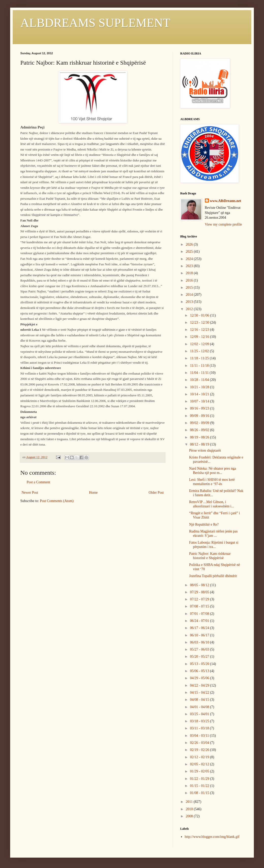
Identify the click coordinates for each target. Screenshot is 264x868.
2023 (190, 266)
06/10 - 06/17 (200, 635)
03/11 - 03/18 (200, 728)
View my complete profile (224, 224)
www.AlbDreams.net (226, 201)
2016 (190, 280)
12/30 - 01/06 (200, 315)
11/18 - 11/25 (200, 358)
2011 (190, 802)
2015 (190, 288)
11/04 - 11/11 (200, 373)
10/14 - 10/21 (200, 394)
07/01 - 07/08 (200, 614)
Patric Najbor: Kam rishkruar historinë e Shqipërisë (210, 556)
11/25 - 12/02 (200, 351)
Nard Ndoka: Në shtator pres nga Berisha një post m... (213, 471)
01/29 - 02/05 (200, 771)
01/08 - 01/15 (200, 793)
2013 (190, 302)
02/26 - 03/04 (200, 743)
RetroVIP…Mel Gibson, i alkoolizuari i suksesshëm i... (212, 504)
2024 (190, 259)
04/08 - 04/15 (200, 700)
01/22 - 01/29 (200, 779)
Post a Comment (38, 482)
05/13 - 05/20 (200, 664)
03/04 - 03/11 (200, 736)
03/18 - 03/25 (200, 721)
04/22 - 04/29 (200, 685)
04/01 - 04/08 (200, 707)
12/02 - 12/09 (200, 344)
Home (93, 493)
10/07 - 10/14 (200, 401)
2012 (190, 309)
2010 (190, 809)
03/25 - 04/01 (200, 714)
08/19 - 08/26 (200, 437)
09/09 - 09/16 (200, 416)
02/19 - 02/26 (200, 750)
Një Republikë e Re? (204, 524)
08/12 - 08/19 (200, 444)
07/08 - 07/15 (200, 606)
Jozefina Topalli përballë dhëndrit (213, 576)
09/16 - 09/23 (200, 408)
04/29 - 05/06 (200, 678)
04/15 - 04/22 (200, 692)
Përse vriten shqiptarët (205, 450)
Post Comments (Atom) (57, 501)
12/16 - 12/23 (200, 330)
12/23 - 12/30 (200, 322)
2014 (190, 295)
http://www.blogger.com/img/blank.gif (212, 837)
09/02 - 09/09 (200, 423)
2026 (190, 244)
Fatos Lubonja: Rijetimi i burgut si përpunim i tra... (214, 545)
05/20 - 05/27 (200, 657)
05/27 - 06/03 (200, 649)
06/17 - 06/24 (200, 628)
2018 (190, 273)
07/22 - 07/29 (200, 599)
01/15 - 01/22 (200, 786)
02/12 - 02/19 (200, 757)
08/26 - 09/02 (200, 430)
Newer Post (30, 493)
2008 (190, 816)
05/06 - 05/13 (200, 671)
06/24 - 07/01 (200, 621)
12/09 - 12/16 (200, 337)
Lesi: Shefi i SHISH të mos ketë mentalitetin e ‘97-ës (212, 482)
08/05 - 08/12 (200, 585)
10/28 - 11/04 (200, 380)
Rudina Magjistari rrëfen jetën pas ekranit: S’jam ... (213, 533)
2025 (190, 252)
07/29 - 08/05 (200, 592)
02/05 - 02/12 (200, 764)
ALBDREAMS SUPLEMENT (95, 23)
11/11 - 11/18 (200, 366)
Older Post (156, 493)
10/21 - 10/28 (200, 387)
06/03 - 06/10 (200, 642)
